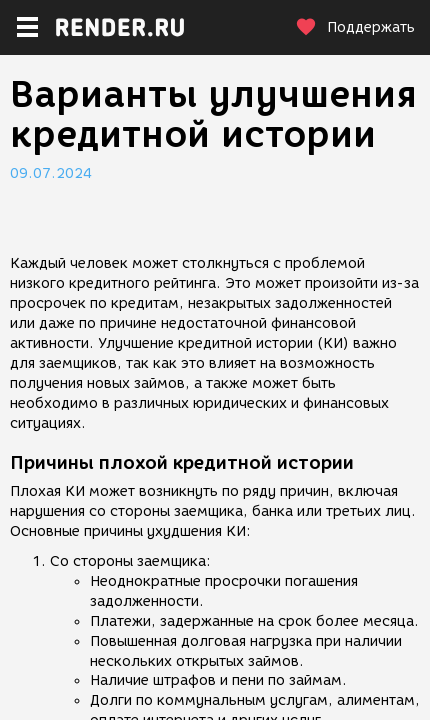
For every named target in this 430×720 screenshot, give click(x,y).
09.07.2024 (51, 173)
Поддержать (355, 27)
